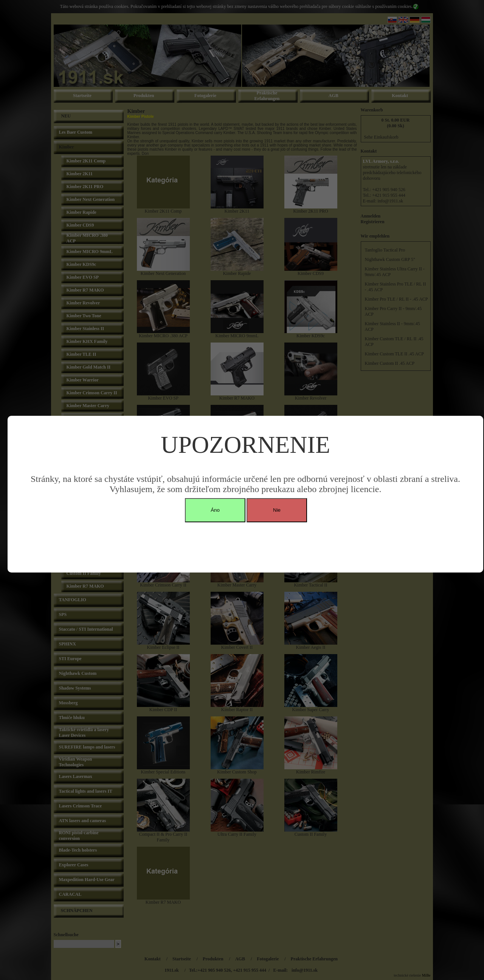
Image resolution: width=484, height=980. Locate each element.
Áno (215, 510)
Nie (277, 510)
